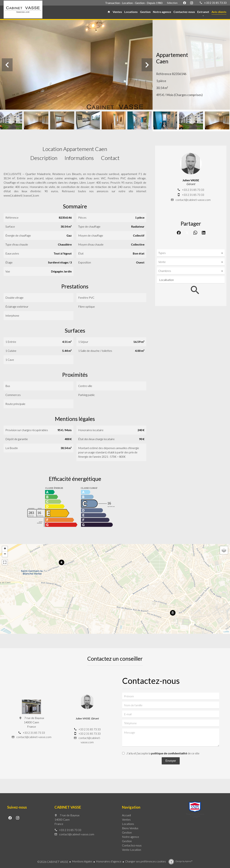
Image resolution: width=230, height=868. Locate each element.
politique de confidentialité (169, 753)
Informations (79, 158)
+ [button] (5, 549)
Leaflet (226, 632)
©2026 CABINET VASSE (53, 862)
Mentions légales (82, 861)
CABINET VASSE (68, 807)
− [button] (5, 554)
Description (44, 158)
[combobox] (191, 253)
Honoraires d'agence (109, 861)
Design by (184, 861)
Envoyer (171, 761)
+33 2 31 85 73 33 (215, 3)
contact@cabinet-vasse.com (193, 200)
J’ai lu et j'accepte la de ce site (163, 753)
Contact (110, 158)
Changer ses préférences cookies (145, 861)
